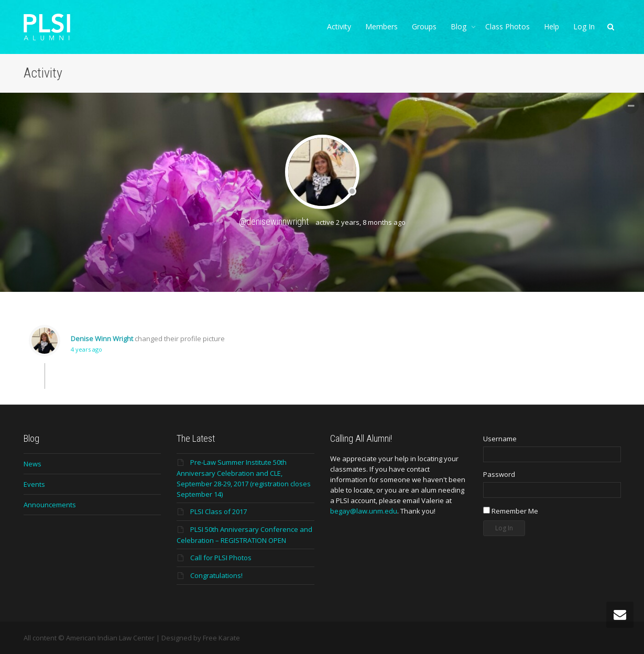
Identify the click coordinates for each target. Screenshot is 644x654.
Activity (339, 26)
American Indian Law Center (110, 638)
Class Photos (507, 26)
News (32, 464)
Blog (460, 26)
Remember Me (511, 511)
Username (500, 439)
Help (552, 26)
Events (34, 484)
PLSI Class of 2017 (219, 511)
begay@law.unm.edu (364, 511)
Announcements (50, 505)
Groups (424, 26)
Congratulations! (216, 575)
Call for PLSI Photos (221, 558)
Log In (584, 26)
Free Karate (221, 638)
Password (499, 474)
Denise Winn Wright (102, 339)
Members (381, 26)
